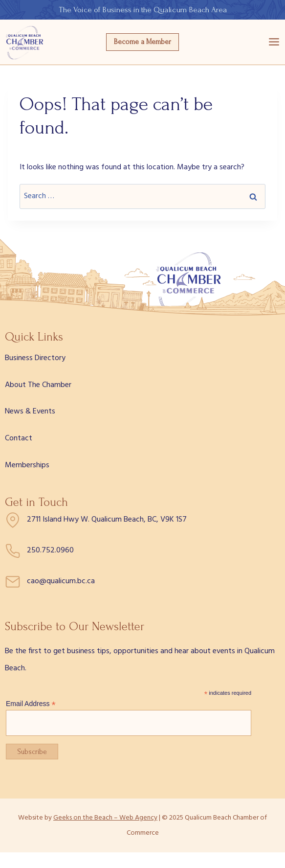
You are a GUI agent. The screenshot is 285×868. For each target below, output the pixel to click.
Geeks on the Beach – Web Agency (105, 818)
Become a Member (142, 42)
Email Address (31, 704)
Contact (19, 438)
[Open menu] (274, 42)
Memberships (27, 465)
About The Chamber (38, 385)
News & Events (30, 411)
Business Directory (35, 358)
